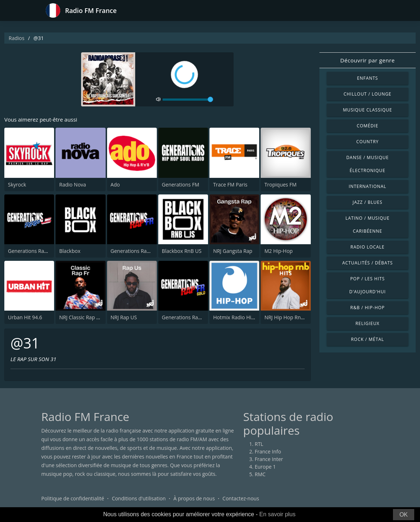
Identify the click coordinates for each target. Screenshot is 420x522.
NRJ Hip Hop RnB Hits (289, 317)
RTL (259, 444)
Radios (17, 38)
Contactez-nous (241, 498)
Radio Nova (72, 185)
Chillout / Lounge (368, 94)
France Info (268, 451)
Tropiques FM (280, 185)
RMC (260, 474)
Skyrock (17, 185)
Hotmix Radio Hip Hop (239, 317)
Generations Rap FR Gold (191, 317)
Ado (115, 185)
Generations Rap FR (134, 251)
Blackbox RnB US (182, 251)
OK (404, 515)
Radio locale (368, 247)
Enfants (367, 78)
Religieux (368, 323)
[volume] (188, 100)
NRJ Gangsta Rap (233, 251)
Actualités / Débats (367, 263)
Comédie (367, 126)
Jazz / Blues (368, 202)
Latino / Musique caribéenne (367, 225)
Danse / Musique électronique (367, 164)
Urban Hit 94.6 (25, 317)
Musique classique (367, 110)
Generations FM (181, 185)
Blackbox (70, 251)
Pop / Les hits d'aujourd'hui (368, 285)
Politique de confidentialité (73, 498)
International (367, 186)
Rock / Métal (368, 339)
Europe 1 (266, 467)
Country (367, 142)
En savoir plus (277, 514)
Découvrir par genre (368, 60)
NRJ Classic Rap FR (80, 317)
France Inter (269, 459)
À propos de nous (194, 498)
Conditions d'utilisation (139, 498)
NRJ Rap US (124, 317)
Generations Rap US (31, 251)
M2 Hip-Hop (278, 251)
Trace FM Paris (230, 185)
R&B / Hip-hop (368, 308)
